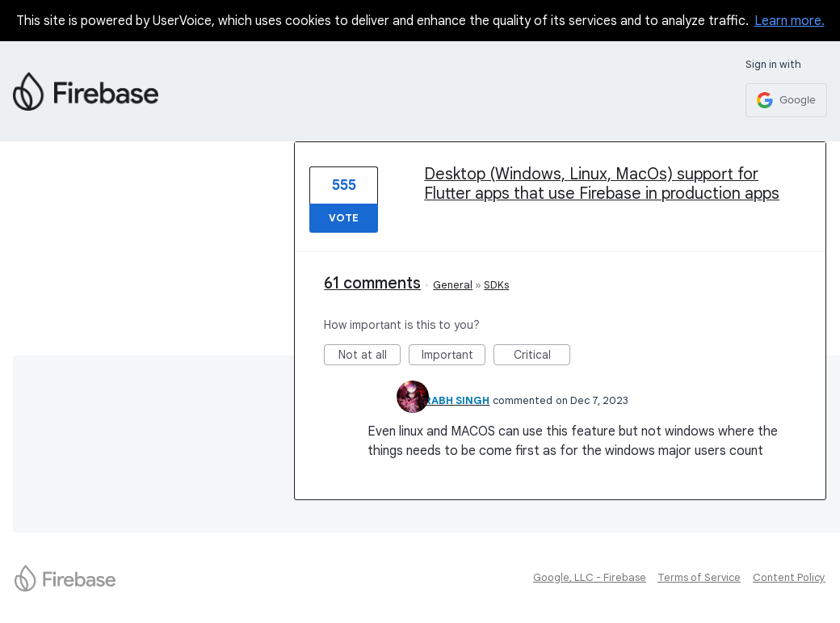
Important (454, 356)
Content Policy (789, 577)
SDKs (496, 285)
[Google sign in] (786, 100)
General (453, 285)
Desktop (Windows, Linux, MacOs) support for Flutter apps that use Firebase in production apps (602, 184)
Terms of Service (699, 577)
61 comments (372, 283)
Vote (344, 218)
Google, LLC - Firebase (590, 577)
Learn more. (790, 21)
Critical (542, 356)
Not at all (370, 356)
